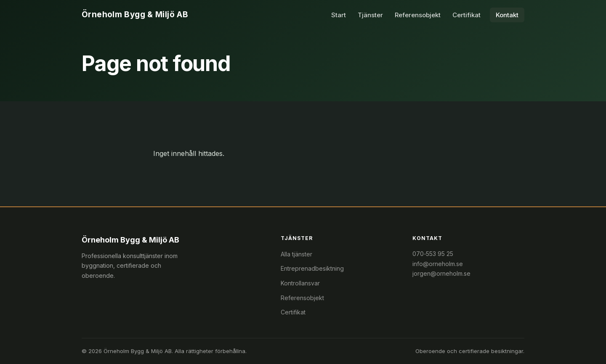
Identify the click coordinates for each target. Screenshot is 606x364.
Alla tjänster (296, 254)
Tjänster (370, 15)
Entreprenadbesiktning (312, 268)
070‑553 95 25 (433, 254)
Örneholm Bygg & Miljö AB (135, 15)
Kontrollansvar (300, 283)
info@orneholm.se (438, 264)
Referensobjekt (418, 15)
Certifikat (466, 15)
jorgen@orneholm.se (441, 273)
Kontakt (507, 15)
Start (339, 15)
